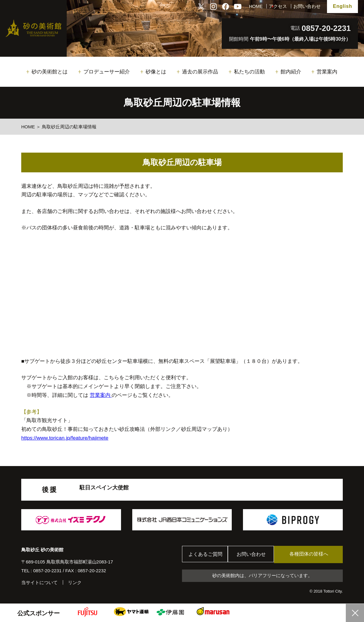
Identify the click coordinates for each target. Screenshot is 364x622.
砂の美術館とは (50, 72)
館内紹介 (291, 72)
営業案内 (327, 72)
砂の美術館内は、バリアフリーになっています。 (262, 576)
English (342, 6)
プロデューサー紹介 (107, 72)
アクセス (278, 6)
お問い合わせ (307, 6)
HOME (256, 6)
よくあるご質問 (206, 554)
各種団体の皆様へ (314, 554)
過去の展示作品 (200, 72)
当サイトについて (39, 582)
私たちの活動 (249, 72)
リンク (75, 582)
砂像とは (156, 72)
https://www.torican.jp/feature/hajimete (65, 438)
